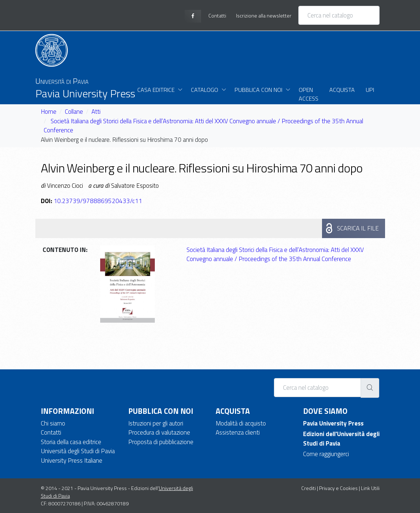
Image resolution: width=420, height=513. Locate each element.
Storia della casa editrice (71, 442)
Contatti (51, 432)
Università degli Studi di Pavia (78, 451)
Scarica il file (358, 228)
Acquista (342, 90)
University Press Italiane (72, 460)
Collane (74, 112)
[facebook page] (193, 16)
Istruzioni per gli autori (156, 423)
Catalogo (205, 90)
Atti (96, 112)
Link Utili (370, 488)
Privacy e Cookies (338, 488)
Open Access (309, 94)
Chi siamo (53, 423)
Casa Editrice (156, 90)
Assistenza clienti (238, 432)
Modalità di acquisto (241, 423)
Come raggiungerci (326, 454)
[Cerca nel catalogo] (339, 15)
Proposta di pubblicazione (161, 442)
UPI (370, 90)
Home (49, 112)
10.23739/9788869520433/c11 (98, 201)
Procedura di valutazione (159, 432)
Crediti (309, 488)
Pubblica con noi (258, 90)
